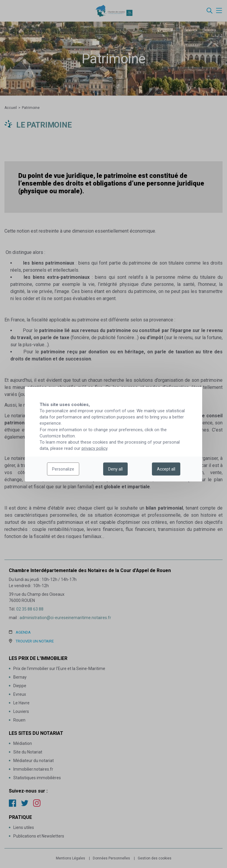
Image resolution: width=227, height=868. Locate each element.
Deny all (115, 469)
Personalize (63, 469)
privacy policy (94, 448)
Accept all (166, 469)
